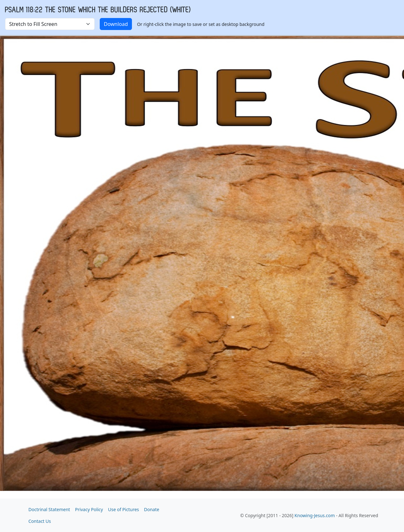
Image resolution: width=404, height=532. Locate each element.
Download (116, 24)
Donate (151, 509)
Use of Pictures (123, 509)
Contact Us (40, 521)
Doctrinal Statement (49, 509)
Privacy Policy (89, 509)
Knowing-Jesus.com (315, 515)
